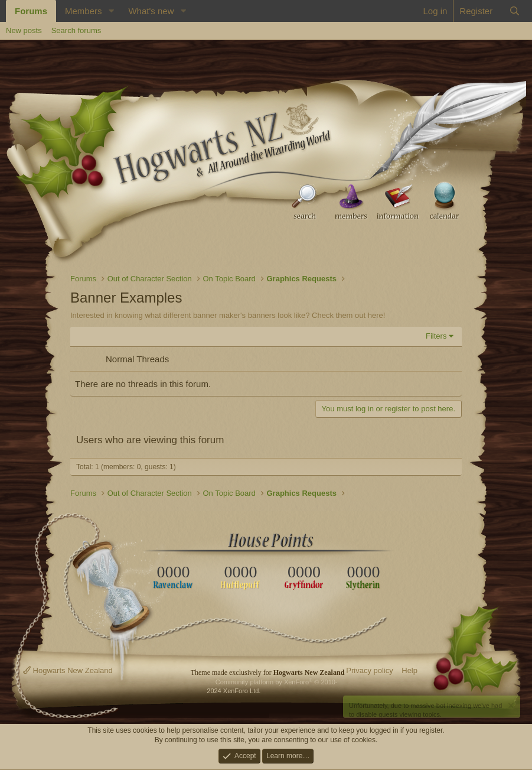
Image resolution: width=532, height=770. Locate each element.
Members (84, 11)
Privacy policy (369, 670)
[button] (111, 11)
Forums (31, 11)
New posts (24, 30)
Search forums (76, 30)
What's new (151, 11)
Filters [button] (436, 336)
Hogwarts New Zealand (68, 670)
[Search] (515, 11)
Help (409, 670)
